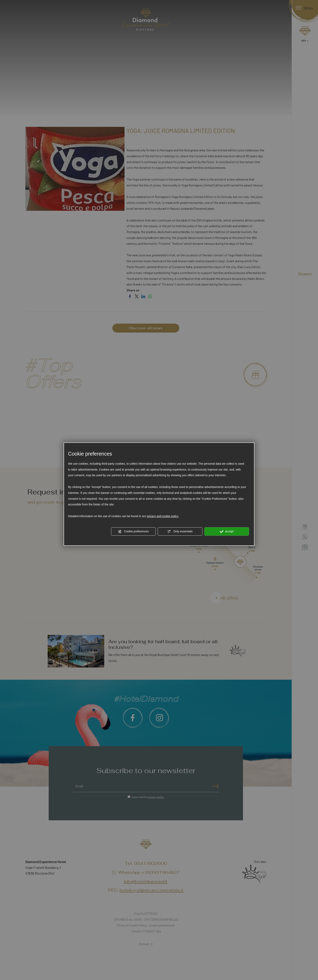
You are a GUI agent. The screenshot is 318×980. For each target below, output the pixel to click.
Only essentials (180, 532)
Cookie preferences (133, 532)
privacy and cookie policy (163, 516)
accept (227, 532)
